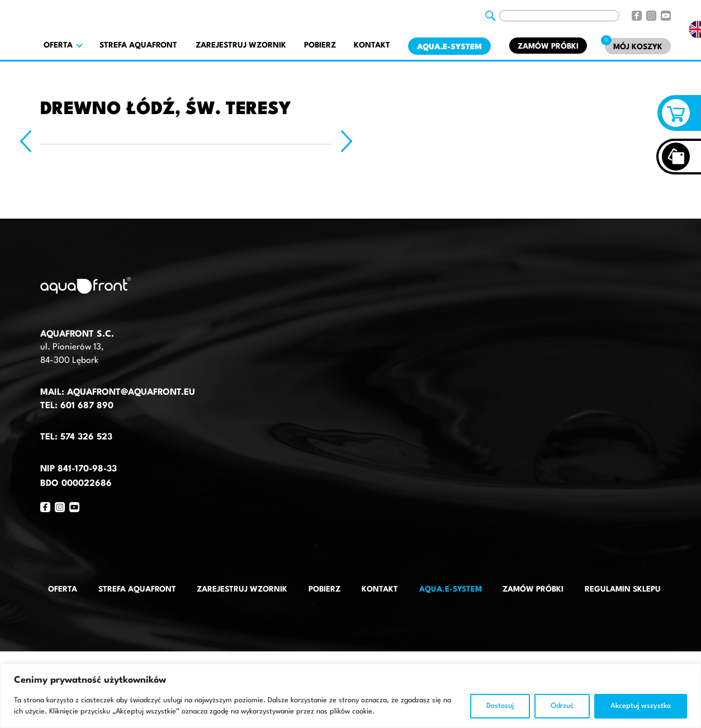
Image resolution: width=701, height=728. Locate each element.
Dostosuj (500, 706)
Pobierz (320, 45)
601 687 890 (87, 406)
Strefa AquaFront (138, 45)
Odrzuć (562, 706)
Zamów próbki (548, 46)
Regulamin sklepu (623, 589)
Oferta (63, 589)
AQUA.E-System (449, 47)
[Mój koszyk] (638, 46)
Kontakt (372, 45)
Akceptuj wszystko (641, 706)
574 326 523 (86, 437)
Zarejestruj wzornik (241, 45)
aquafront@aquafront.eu (130, 393)
